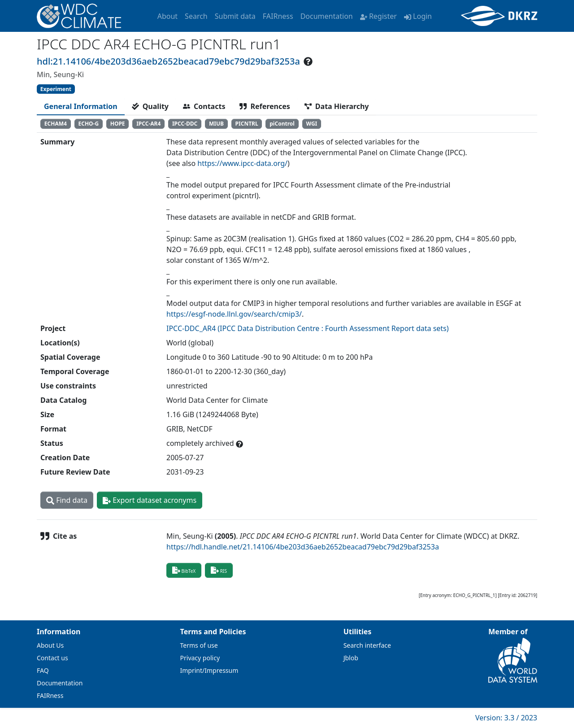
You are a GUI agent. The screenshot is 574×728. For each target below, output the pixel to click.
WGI (311, 124)
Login (418, 16)
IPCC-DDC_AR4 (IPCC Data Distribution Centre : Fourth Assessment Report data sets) (308, 328)
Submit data (235, 16)
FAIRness (278, 16)
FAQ (43, 670)
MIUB (216, 124)
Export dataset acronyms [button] (150, 500)
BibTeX (184, 570)
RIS (219, 570)
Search (196, 16)
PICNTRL (247, 124)
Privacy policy (200, 658)
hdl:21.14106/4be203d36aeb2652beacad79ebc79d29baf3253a (168, 61)
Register (378, 16)
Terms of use (199, 645)
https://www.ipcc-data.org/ (242, 163)
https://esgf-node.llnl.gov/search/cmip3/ (234, 314)
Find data (67, 500)
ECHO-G (88, 124)
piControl (282, 124)
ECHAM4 (56, 124)
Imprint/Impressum (209, 670)
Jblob (351, 658)
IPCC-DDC (185, 124)
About (167, 16)
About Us (50, 645)
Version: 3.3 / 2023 (506, 718)
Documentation (327, 16)
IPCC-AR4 (148, 124)
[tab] (81, 106)
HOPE (118, 124)
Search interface (367, 645)
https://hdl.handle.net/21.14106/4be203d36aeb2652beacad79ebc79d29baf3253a (303, 547)
